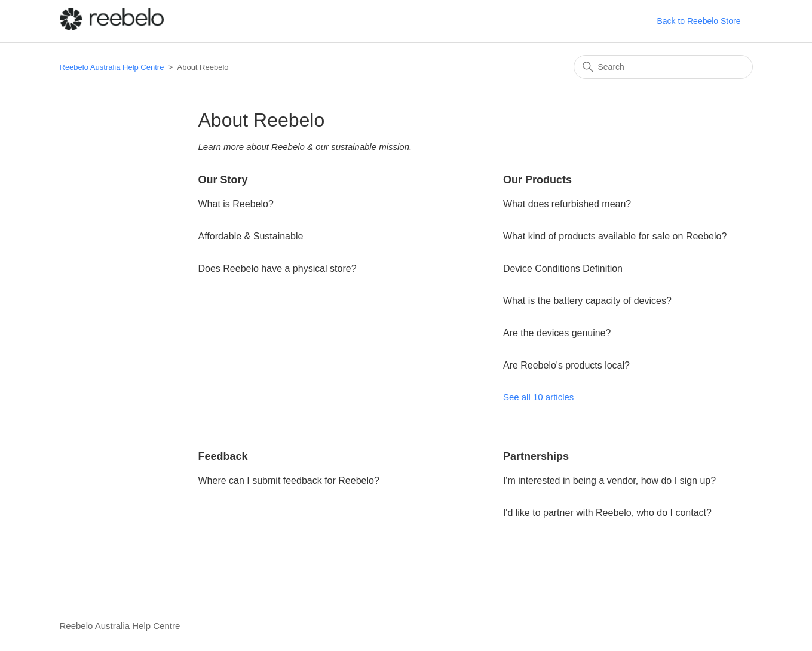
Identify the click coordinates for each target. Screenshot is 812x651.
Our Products (537, 180)
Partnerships (536, 456)
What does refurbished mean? (567, 204)
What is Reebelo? (236, 204)
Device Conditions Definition (563, 268)
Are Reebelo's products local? (566, 365)
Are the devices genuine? (557, 333)
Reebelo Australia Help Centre (112, 67)
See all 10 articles (538, 397)
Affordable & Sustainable (251, 236)
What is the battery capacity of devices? (587, 301)
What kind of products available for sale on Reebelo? (615, 236)
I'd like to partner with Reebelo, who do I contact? (607, 513)
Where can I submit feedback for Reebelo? (289, 480)
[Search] (663, 67)
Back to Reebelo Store (698, 21)
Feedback (223, 456)
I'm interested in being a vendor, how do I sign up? (609, 480)
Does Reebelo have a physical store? (278, 268)
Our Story (223, 180)
